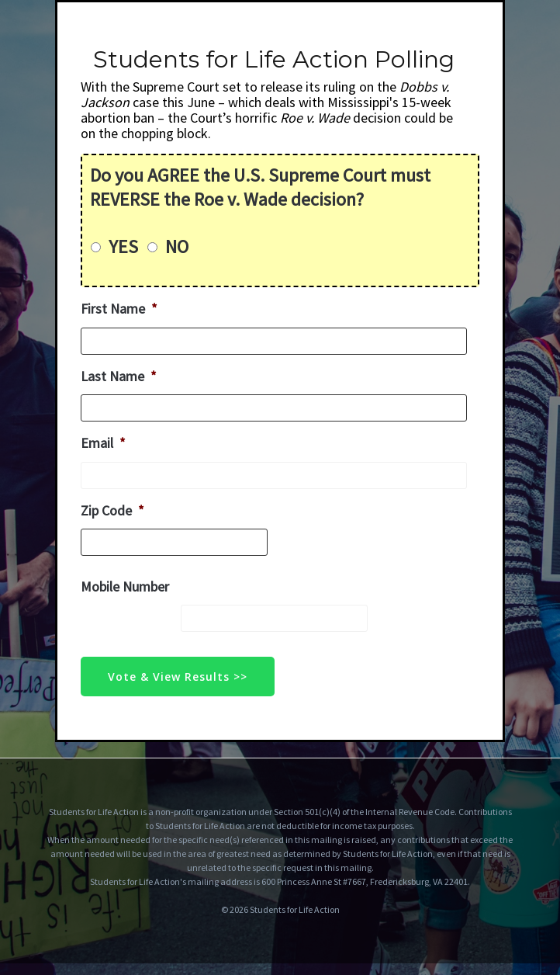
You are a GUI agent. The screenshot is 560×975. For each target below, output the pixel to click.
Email (103, 443)
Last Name (119, 376)
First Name (119, 309)
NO (177, 246)
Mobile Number (125, 586)
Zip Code (112, 510)
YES (123, 246)
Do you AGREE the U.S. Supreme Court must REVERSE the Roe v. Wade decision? (260, 187)
